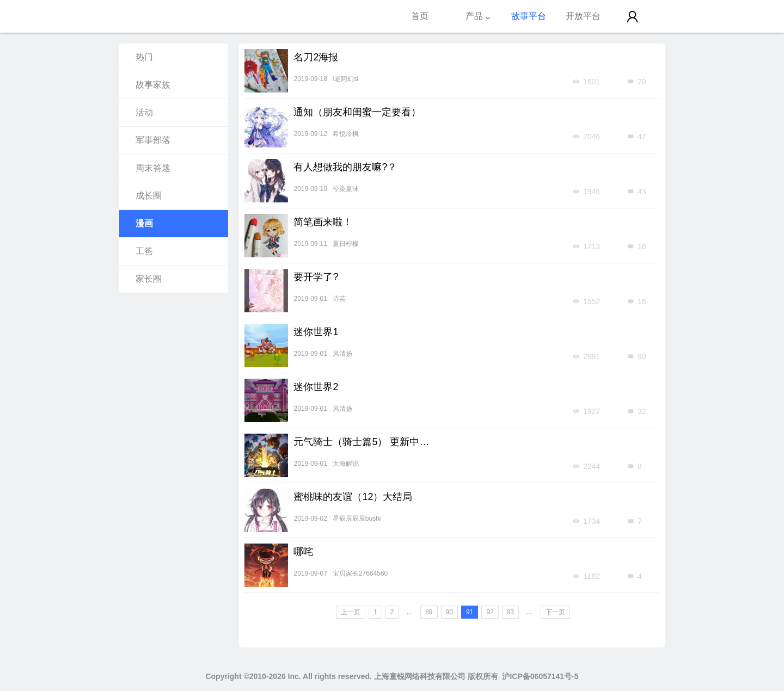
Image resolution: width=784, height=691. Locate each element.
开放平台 (583, 16)
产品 (478, 16)
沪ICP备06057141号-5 (540, 676)
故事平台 (529, 16)
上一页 (351, 612)
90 (449, 612)
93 (510, 612)
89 (429, 612)
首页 (420, 16)
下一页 (555, 612)
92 (490, 612)
